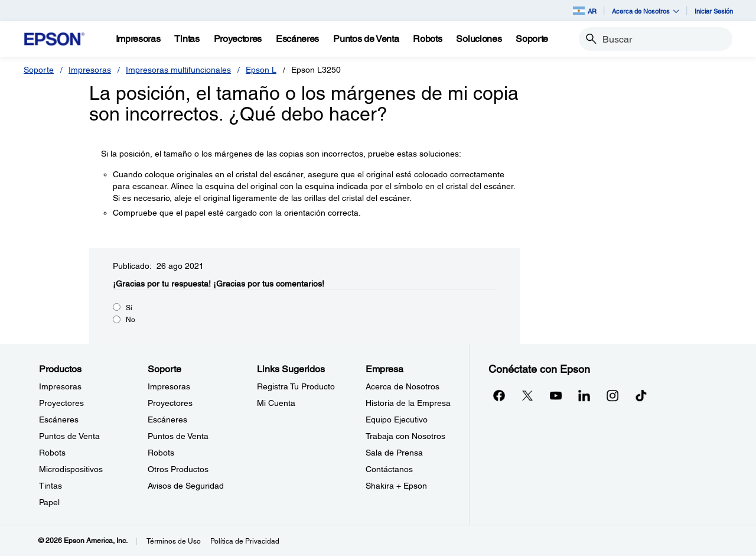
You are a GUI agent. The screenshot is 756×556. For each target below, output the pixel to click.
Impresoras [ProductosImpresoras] (60, 386)
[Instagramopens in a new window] (612, 395)
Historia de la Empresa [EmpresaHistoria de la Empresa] (408, 403)
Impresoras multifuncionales (178, 70)
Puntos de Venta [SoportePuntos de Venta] (178, 436)
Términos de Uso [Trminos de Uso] (174, 541)
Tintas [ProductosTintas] (50, 486)
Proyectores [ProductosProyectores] (61, 403)
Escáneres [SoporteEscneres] (167, 420)
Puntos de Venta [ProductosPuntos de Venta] (69, 436)
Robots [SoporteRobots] (161, 453)
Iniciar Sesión (714, 11)
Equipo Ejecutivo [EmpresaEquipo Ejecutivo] (397, 420)
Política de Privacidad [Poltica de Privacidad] (245, 541)
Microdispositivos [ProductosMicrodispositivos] (71, 469)
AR (585, 11)
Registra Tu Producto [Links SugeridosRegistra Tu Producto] (296, 386)
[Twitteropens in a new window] (527, 395)
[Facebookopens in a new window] (499, 395)
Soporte (39, 70)
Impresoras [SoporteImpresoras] (169, 386)
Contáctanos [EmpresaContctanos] (389, 469)
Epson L (261, 70)
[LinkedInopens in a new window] (584, 395)
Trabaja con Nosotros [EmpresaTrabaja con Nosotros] (405, 436)
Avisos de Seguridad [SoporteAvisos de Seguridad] (186, 486)
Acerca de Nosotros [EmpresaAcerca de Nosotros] (403, 386)
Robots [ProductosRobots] (52, 453)
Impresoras (90, 70)
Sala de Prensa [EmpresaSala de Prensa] (394, 453)
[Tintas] (187, 39)
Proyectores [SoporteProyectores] (170, 403)
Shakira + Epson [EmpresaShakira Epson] (396, 486)
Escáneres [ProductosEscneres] (59, 420)
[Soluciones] (479, 39)
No (131, 320)
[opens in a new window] (641, 395)
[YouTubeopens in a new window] (556, 395)
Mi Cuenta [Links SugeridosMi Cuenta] (276, 403)
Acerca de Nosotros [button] (646, 11)
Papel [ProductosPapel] (49, 502)
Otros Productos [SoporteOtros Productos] (178, 469)
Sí (129, 308)
